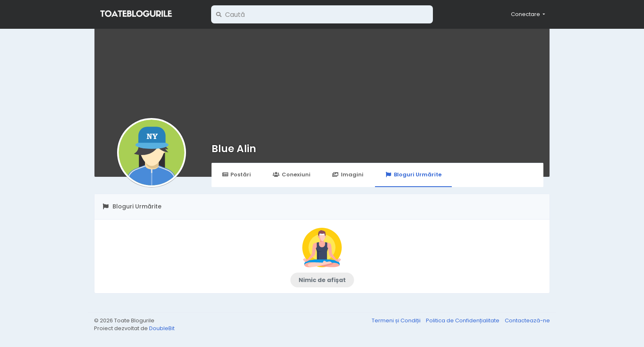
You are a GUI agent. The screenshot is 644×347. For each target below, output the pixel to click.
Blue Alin (234, 149)
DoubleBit (162, 328)
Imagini (348, 175)
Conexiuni (291, 175)
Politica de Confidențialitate (463, 320)
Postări (236, 175)
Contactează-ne (527, 320)
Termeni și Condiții (397, 320)
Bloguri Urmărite (413, 175)
